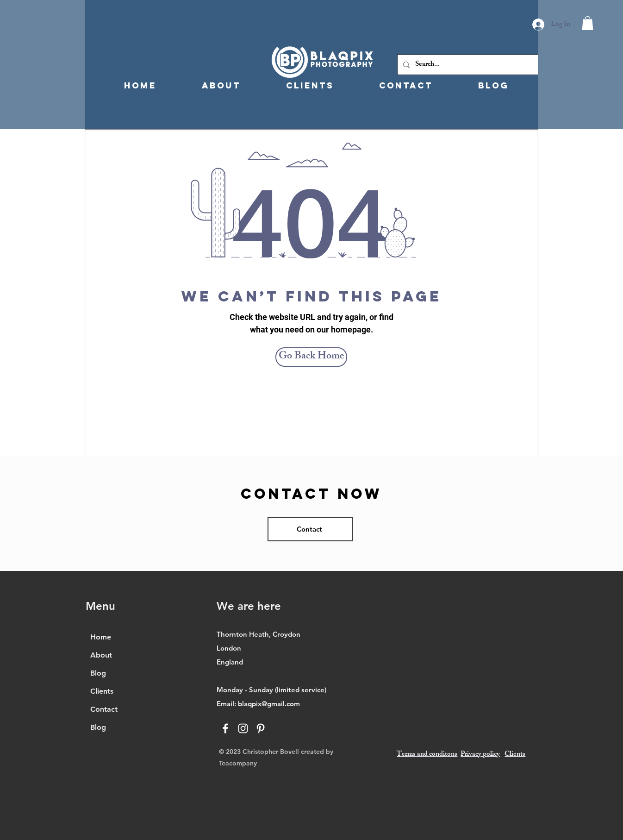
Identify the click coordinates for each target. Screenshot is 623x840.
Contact (104, 709)
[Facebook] (225, 728)
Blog (98, 673)
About (101, 655)
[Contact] (310, 529)
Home (101, 637)
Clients (102, 691)
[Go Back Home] (311, 357)
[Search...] (467, 65)
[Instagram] (243, 728)
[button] (588, 23)
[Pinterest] (261, 728)
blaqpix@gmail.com (269, 704)
